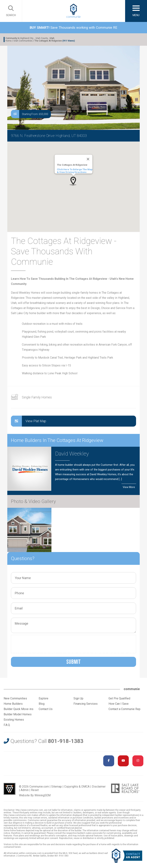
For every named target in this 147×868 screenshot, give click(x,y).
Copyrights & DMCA (77, 787)
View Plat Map (29, 421)
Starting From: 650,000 (30, 114)
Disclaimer (99, 787)
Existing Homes (14, 720)
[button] (73, 181)
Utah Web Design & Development (9, 789)
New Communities (15, 698)
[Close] (88, 159)
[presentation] (41, 644)
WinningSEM (42, 795)
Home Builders (13, 704)
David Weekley (72, 454)
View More (129, 487)
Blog (42, 704)
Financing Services (86, 704)
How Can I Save (119, 704)
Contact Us (46, 709)
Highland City (27, 38)
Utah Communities (23, 41)
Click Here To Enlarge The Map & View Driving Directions (75, 171)
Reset (35, 790)
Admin (25, 790)
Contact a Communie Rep (124, 709)
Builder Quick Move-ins (19, 709)
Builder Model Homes (18, 714)
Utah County (42, 38)
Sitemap (57, 787)
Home (8, 41)
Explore (43, 698)
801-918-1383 (66, 741)
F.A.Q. (7, 725)
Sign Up (78, 698)
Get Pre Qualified (119, 698)
